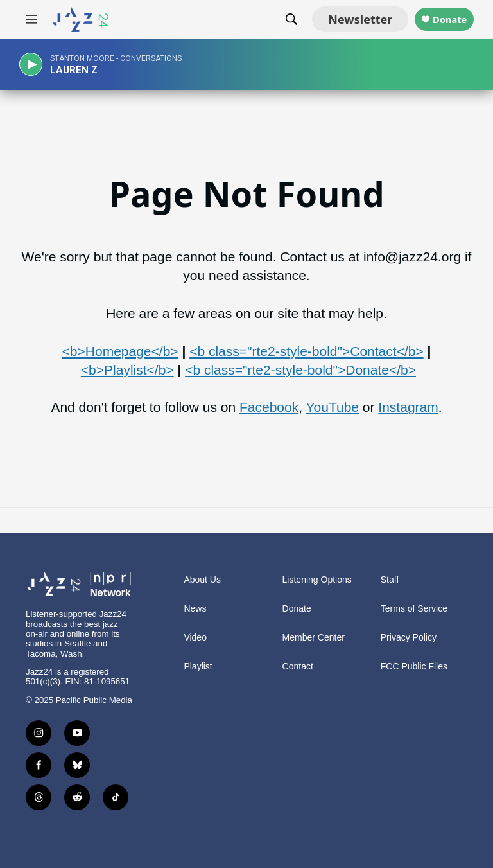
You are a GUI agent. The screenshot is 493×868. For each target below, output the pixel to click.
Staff (390, 580)
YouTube (332, 407)
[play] (35, 65)
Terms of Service (414, 609)
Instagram (408, 407)
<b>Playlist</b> (127, 370)
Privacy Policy (409, 638)
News (195, 609)
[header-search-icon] (272, 19)
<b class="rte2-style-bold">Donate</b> (300, 370)
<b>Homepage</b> (120, 351)
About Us (202, 580)
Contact (298, 667)
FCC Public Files (414, 667)
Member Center (314, 638)
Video (195, 638)
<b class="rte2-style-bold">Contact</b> (307, 351)
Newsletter (341, 19)
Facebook (269, 407)
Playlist (198, 667)
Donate (440, 20)
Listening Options (317, 580)
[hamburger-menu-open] (31, 19)
